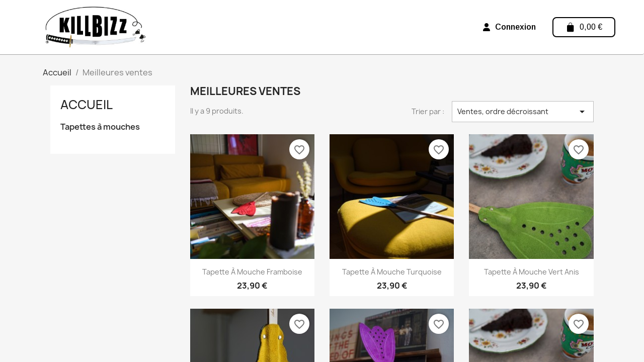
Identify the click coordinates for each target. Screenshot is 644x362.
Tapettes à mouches (100, 127)
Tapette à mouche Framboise (252, 272)
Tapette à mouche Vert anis (532, 272)
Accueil (87, 105)
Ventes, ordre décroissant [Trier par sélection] (523, 112)
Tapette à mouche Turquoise (392, 272)
